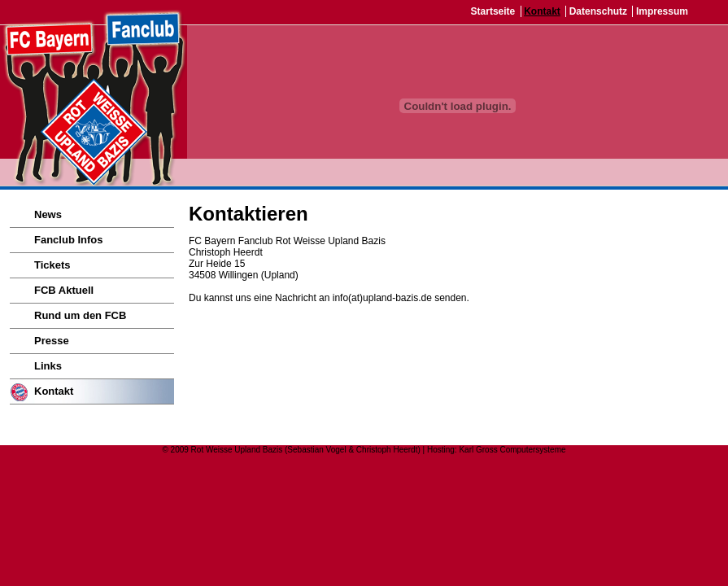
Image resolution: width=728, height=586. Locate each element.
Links (48, 366)
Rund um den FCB (80, 315)
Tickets (52, 265)
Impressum (662, 11)
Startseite (493, 11)
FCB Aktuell (64, 290)
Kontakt (542, 11)
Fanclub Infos (69, 240)
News (48, 214)
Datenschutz (598, 11)
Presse (52, 341)
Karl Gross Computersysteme (512, 450)
